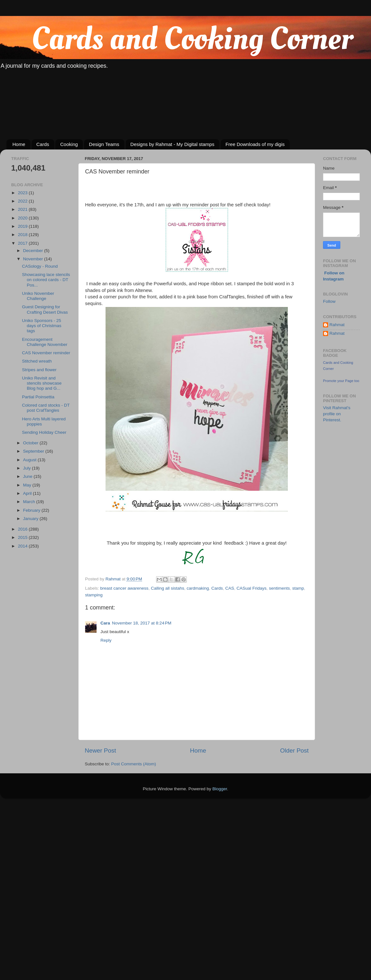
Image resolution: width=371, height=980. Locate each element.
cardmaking (198, 588)
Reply (106, 640)
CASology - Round (40, 266)
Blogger (220, 789)
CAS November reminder (46, 353)
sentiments (279, 588)
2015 (23, 537)
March (30, 502)
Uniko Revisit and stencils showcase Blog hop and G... (42, 383)
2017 (23, 243)
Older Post (294, 750)
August (30, 460)
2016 (23, 529)
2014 (23, 546)
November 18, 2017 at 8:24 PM (142, 623)
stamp (298, 588)
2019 (23, 226)
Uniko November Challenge (38, 296)
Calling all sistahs (168, 588)
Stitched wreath (37, 361)
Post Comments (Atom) (134, 764)
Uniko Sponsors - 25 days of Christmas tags (42, 326)
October (31, 443)
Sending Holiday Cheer (44, 432)
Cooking (69, 144)
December (34, 251)
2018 (23, 235)
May (28, 485)
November (34, 259)
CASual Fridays (252, 588)
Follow (329, 301)
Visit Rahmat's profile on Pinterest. (337, 414)
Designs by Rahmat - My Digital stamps (173, 144)
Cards (43, 144)
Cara (105, 623)
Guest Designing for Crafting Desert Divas (45, 309)
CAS (230, 588)
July (28, 468)
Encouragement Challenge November (45, 342)
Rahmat (337, 325)
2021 (23, 209)
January (31, 519)
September (34, 451)
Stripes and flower (39, 370)
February (32, 510)
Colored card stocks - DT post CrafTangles (46, 408)
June (28, 476)
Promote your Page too (341, 381)
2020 (23, 218)
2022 (23, 201)
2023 (23, 193)
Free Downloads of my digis (255, 144)
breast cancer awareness (124, 588)
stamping (94, 595)
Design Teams (104, 144)
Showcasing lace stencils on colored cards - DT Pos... (46, 280)
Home (19, 144)
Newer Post (100, 750)
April (28, 493)
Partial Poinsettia (38, 397)
